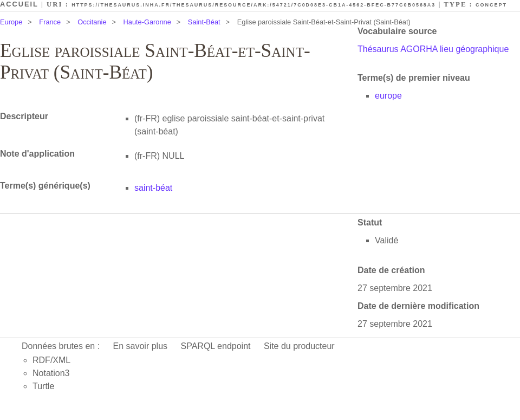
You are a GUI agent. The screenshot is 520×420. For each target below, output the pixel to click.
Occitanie (92, 22)
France (50, 22)
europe (388, 96)
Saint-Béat (204, 22)
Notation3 (51, 373)
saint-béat (153, 188)
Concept (491, 5)
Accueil (19, 4)
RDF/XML (51, 360)
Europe (11, 22)
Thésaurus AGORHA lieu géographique (433, 49)
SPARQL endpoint (216, 346)
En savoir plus (141, 346)
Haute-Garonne (147, 22)
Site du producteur (299, 346)
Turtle (43, 386)
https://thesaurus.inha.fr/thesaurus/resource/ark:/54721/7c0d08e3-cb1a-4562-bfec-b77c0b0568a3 (253, 5)
